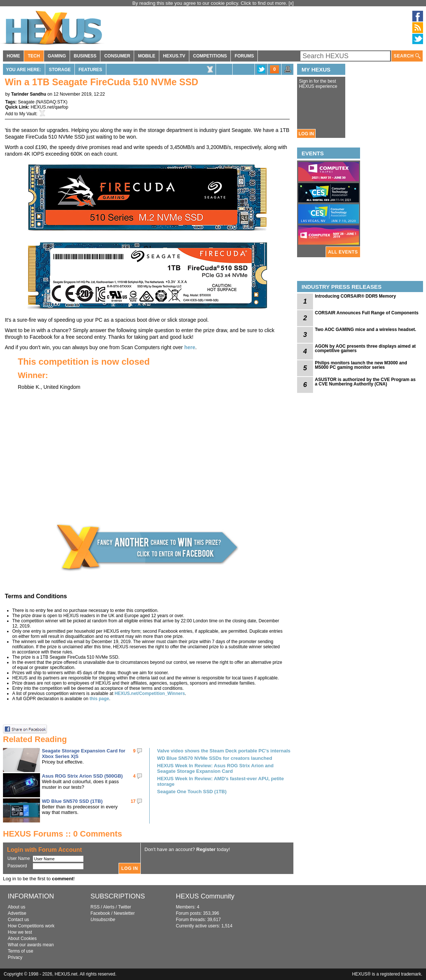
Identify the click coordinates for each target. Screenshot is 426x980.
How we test (20, 932)
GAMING (57, 56)
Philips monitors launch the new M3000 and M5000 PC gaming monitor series (361, 365)
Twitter (125, 907)
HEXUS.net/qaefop (49, 107)
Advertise (17, 913)
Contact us (18, 920)
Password (17, 866)
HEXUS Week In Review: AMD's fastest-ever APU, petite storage (220, 781)
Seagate (26, 102)
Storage (60, 70)
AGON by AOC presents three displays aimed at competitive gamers (365, 348)
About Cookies (22, 938)
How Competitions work (31, 926)
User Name (19, 858)
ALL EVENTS (343, 252)
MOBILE (147, 56)
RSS (95, 907)
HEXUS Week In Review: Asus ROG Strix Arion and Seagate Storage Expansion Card (215, 768)
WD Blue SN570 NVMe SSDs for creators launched (215, 758)
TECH (34, 56)
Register (206, 849)
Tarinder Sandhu (29, 94)
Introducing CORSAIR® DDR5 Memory (355, 296)
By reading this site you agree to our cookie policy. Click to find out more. (210, 3)
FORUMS (244, 56)
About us (16, 907)
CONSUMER (117, 56)
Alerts (109, 907)
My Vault (28, 114)
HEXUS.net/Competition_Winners (150, 693)
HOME (13, 56)
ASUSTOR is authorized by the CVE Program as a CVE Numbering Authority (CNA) (365, 382)
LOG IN (306, 134)
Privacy (15, 957)
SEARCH (407, 56)
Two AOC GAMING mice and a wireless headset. (365, 330)
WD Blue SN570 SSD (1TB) (72, 801)
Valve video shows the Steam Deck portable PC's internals (224, 751)
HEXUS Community (205, 896)
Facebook (100, 913)
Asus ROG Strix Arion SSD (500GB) (82, 776)
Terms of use (21, 951)
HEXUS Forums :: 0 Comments (63, 834)
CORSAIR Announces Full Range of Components (367, 313)
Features (90, 70)
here (190, 347)
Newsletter (124, 913)
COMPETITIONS (210, 56)
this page (99, 699)
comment (63, 879)
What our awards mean (31, 945)
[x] (291, 3)
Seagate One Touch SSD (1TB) (192, 792)
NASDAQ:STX (52, 102)
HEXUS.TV (174, 56)
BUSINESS (85, 56)
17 (133, 801)
